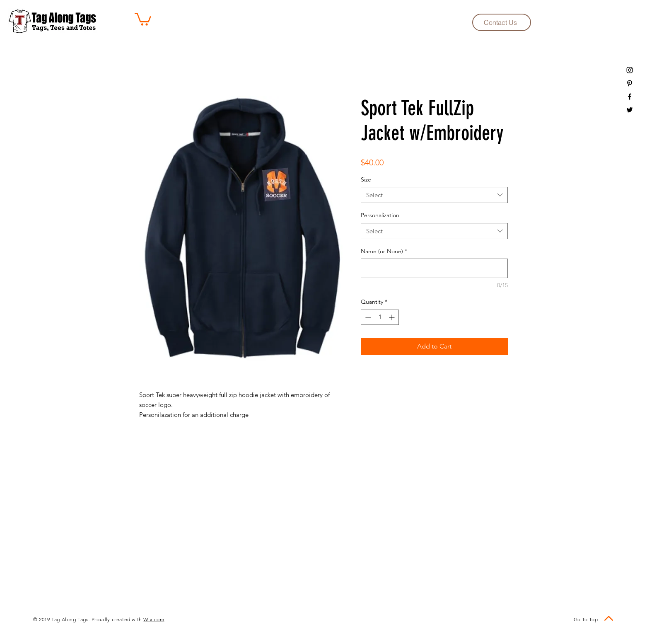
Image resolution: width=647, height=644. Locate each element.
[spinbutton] (380, 317)
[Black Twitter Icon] (630, 110)
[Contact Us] (502, 22)
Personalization (380, 215)
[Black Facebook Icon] (630, 97)
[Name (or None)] (434, 268)
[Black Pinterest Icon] (630, 83)
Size (366, 179)
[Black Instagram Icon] (630, 70)
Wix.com (154, 619)
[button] (143, 19)
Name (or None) (384, 251)
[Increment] (392, 317)
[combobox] (434, 195)
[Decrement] (367, 317)
